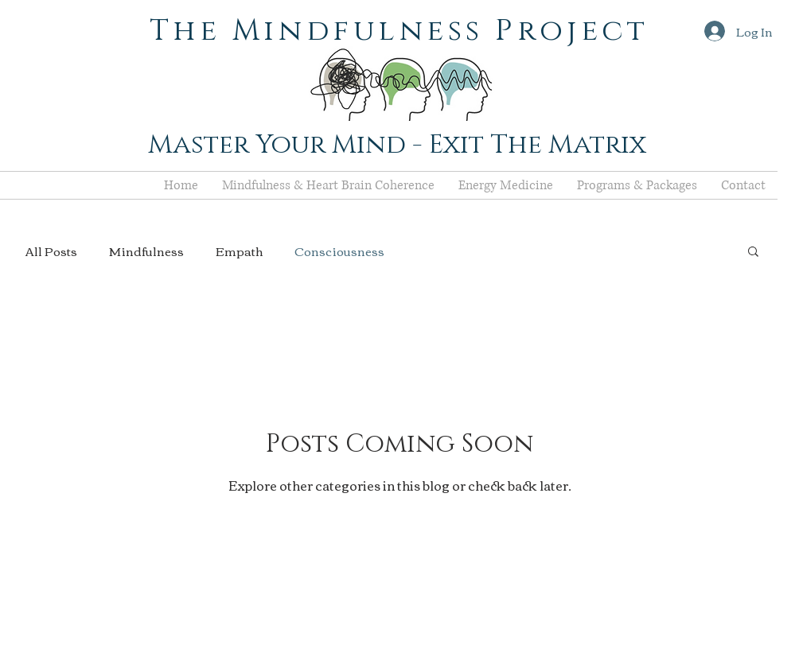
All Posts (51, 251)
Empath (239, 251)
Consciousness (339, 251)
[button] (753, 252)
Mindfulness (146, 251)
